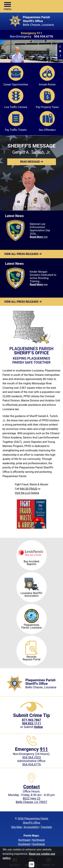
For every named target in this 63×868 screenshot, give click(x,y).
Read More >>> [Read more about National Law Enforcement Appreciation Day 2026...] (39, 237)
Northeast (24, 840)
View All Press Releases (23, 254)
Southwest (39, 844)
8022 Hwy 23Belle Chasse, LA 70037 (32, 800)
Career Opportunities (16, 76)
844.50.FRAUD (29, 489)
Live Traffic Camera (16, 98)
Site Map (17, 827)
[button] (8, 6)
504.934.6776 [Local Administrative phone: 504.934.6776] (32, 764)
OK (32, 864)
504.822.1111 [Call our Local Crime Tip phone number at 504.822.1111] (32, 723)
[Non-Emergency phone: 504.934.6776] (44, 37)
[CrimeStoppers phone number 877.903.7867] (32, 720)
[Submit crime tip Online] (38, 727)
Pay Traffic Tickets (16, 121)
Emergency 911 (32, 33)
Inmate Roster (47, 76)
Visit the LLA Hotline (27, 493)
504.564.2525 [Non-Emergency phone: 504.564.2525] (32, 757)
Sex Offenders (47, 121)
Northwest (38, 840)
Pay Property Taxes (47, 98)
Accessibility (31, 827)
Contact (31, 787)
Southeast (24, 844)
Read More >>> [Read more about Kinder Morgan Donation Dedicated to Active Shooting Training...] (39, 284)
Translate (46, 827)
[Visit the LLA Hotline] (32, 514)
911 (44, 749)
